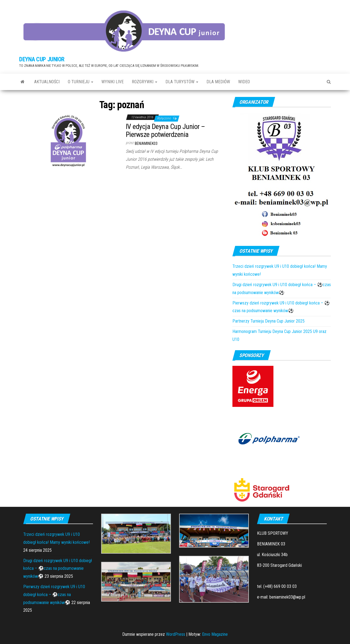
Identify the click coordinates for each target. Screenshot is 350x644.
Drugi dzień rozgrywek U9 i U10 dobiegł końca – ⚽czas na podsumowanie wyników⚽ (58, 569)
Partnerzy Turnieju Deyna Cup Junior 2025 (269, 321)
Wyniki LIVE (113, 82)
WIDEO (244, 82)
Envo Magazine (215, 634)
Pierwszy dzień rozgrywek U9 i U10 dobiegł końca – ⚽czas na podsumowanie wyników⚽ (54, 595)
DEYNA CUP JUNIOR (42, 59)
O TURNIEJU (81, 82)
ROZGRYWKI (145, 82)
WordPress (176, 634)
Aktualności (47, 82)
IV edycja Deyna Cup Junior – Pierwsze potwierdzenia (165, 130)
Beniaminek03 (146, 143)
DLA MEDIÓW (218, 82)
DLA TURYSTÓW (182, 82)
